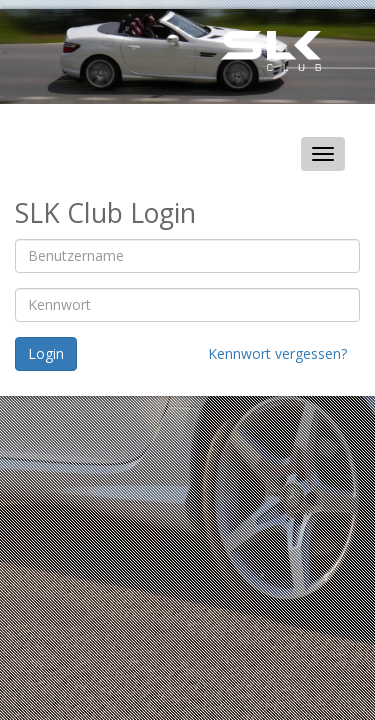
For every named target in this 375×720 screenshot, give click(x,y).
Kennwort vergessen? (277, 353)
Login (46, 353)
